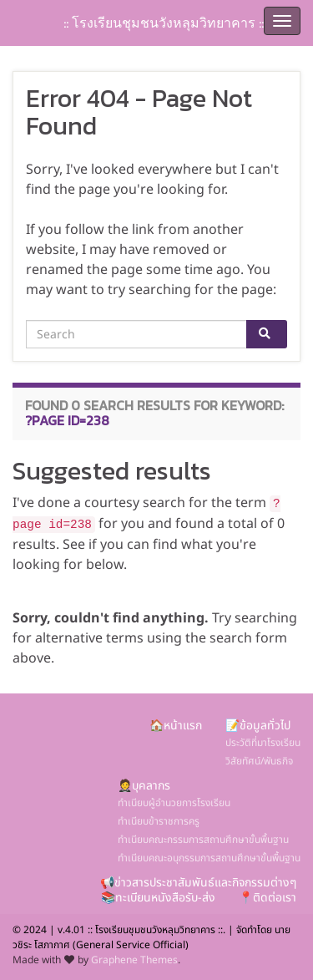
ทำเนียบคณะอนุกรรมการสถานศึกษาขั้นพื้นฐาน (209, 858)
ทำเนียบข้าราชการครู (159, 821)
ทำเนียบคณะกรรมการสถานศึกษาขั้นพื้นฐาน (203, 840)
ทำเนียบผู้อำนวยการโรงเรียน (174, 803)
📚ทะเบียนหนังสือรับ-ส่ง (158, 898)
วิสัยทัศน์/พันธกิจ (259, 761)
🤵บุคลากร (144, 786)
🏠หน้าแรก (176, 726)
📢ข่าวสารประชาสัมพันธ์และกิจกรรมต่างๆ (198, 883)
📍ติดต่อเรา (268, 898)
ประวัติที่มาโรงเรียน (263, 743)
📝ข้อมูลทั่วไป (258, 726)
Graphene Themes (134, 960)
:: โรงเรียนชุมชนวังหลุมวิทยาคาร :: (164, 23)
